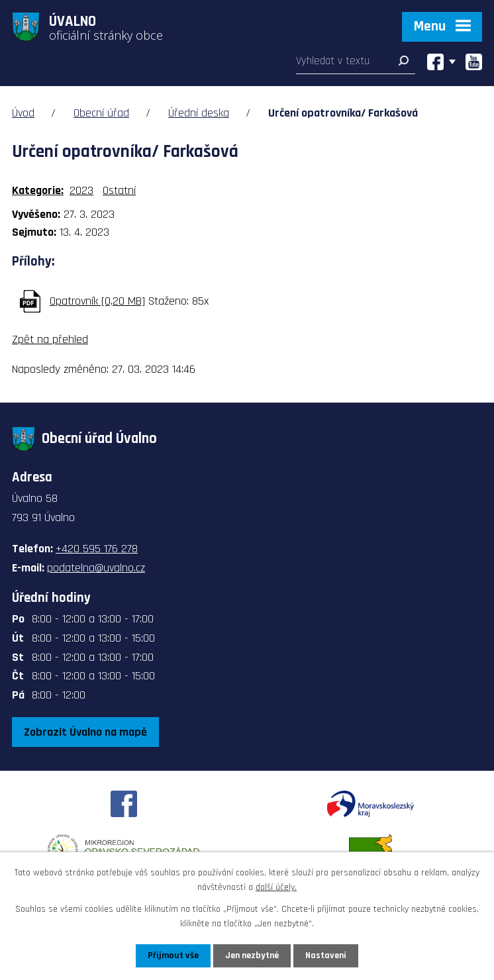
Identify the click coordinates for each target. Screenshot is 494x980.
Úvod (23, 113)
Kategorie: (38, 190)
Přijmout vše (173, 955)
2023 (81, 190)
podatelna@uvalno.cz (96, 568)
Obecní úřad (101, 113)
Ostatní (119, 190)
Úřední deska (199, 113)
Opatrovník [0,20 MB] (97, 301)
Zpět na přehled (50, 339)
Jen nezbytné (252, 955)
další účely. (276, 887)
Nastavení (326, 955)
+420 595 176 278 (97, 549)
